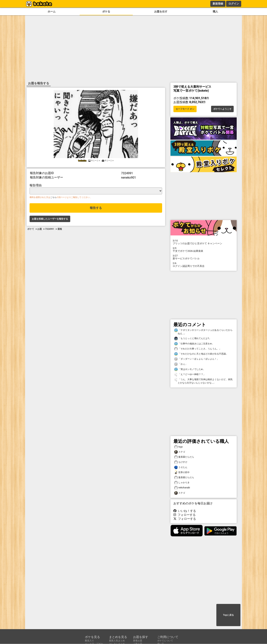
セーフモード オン (185, 109)
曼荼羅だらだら (184, 457)
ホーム (52, 12)
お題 (40, 229)
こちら (53, 197)
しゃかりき (182, 483)
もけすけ (181, 462)
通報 (60, 229)
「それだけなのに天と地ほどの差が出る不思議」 (201, 354)
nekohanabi (182, 488)
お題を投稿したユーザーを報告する (50, 219)
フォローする (185, 515)
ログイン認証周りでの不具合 (204, 265)
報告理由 (36, 185)
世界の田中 (182, 472)
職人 (215, 12)
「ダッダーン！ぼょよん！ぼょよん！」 (197, 359)
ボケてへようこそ (222, 109)
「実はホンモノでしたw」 (190, 369)
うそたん (181, 467)
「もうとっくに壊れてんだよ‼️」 (193, 338)
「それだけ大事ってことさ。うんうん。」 (198, 349)
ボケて (31, 229)
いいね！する (185, 511)
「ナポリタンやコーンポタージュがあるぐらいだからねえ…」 (203, 332)
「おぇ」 (181, 364)
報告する (96, 208)
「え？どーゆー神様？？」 (190, 374)
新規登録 (218, 4)
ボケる (106, 12)
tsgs (178, 447)
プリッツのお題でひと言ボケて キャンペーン (204, 242)
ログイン (234, 4)
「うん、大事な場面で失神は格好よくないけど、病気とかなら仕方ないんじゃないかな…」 (203, 381)
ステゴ (180, 452)
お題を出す (161, 12)
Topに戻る (228, 615)
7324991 (50, 229)
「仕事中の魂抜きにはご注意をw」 (194, 344)
